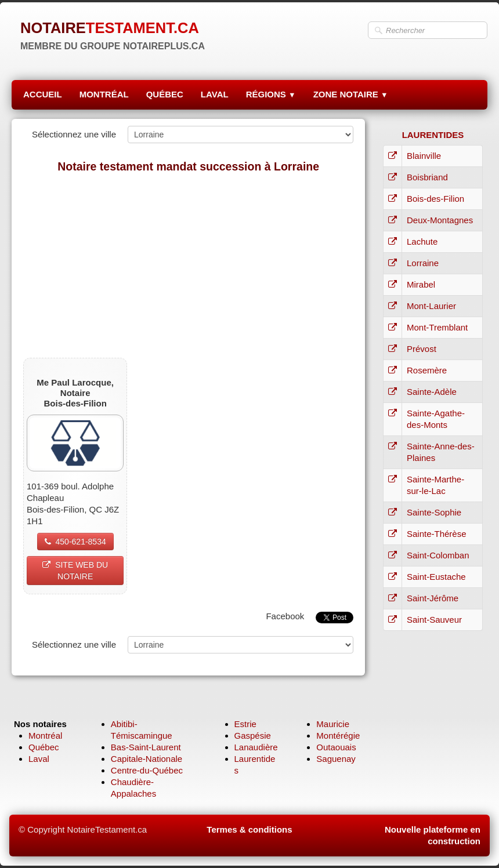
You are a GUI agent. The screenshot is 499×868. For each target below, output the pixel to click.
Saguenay (336, 759)
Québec (44, 747)
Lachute (422, 241)
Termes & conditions (249, 829)
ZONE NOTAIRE (351, 94)
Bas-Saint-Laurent (146, 747)
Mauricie (333, 724)
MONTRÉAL (104, 94)
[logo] (113, 35)
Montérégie (338, 736)
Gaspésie (253, 736)
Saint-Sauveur (434, 620)
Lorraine (423, 263)
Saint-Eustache (436, 577)
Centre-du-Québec (147, 770)
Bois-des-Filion (435, 199)
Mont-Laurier (431, 306)
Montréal (45, 736)
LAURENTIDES (433, 135)
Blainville (424, 156)
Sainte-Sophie (434, 512)
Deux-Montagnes (440, 220)
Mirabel (421, 284)
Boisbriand (427, 177)
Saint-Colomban (438, 555)
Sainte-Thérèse (437, 534)
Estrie (245, 724)
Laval (39, 759)
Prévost (422, 349)
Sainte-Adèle (432, 392)
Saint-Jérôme (433, 598)
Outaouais (336, 747)
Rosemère (427, 370)
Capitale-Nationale (147, 759)
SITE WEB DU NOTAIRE (75, 571)
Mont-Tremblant (437, 327)
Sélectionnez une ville (74, 134)
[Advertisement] (188, 265)
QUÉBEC (165, 94)
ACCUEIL (43, 94)
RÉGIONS (271, 94)
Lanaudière (256, 747)
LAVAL (215, 94)
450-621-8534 (75, 542)
